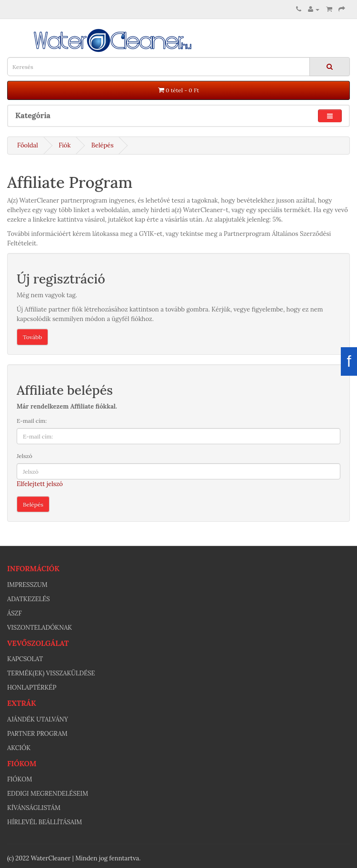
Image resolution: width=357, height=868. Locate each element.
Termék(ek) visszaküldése (51, 673)
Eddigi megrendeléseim (48, 794)
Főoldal (28, 145)
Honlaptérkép (32, 688)
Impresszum (27, 585)
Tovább (32, 337)
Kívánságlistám (34, 808)
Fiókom (20, 779)
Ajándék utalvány (38, 719)
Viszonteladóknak (40, 628)
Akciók (19, 748)
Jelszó (25, 456)
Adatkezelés (29, 599)
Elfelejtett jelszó (40, 484)
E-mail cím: (32, 421)
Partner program (37, 734)
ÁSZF (15, 613)
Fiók (64, 145)
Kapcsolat (25, 659)
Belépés (103, 145)
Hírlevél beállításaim (45, 822)
